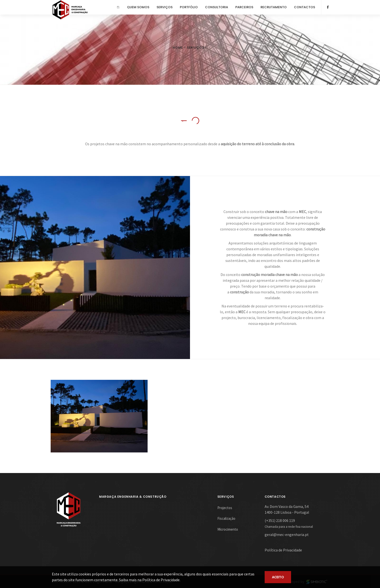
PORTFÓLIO (189, 7)
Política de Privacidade (283, 550)
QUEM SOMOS (138, 7)
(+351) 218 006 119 (280, 520)
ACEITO (278, 577)
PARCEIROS (244, 7)
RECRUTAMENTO (274, 7)
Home (178, 48)
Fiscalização (226, 518)
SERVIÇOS (165, 7)
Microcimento (228, 529)
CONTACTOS (305, 7)
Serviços (195, 48)
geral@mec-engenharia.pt (287, 535)
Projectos (225, 508)
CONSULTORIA (217, 7)
